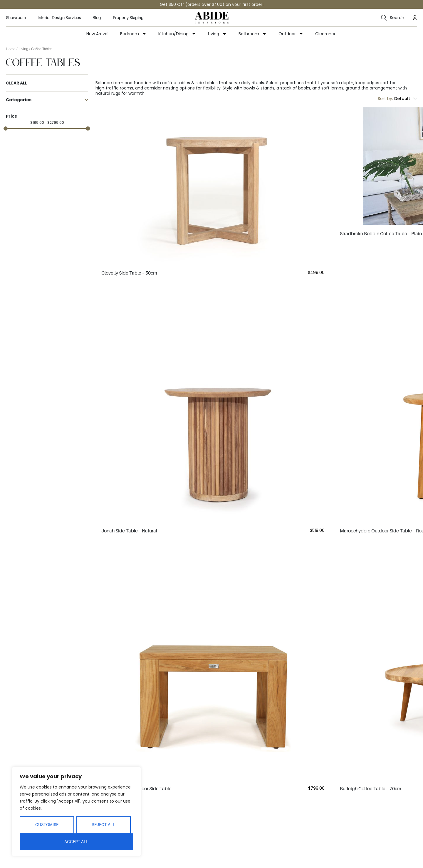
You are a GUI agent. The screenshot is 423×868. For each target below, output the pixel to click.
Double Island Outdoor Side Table (136, 633)
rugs (116, 93)
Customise (47, 825)
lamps (337, 88)
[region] (76, 812)
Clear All (16, 83)
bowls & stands (259, 88)
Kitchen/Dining (177, 34)
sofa (335, 83)
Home (11, 49)
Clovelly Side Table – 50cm (129, 273)
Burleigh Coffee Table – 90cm (371, 813)
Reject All (103, 825)
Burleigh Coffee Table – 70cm (371, 633)
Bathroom (253, 34)
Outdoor (291, 34)
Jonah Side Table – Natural (129, 453)
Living (217, 34)
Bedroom (133, 34)
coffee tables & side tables (190, 83)
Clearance (326, 34)
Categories (47, 100)
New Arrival (97, 34)
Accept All (76, 842)
